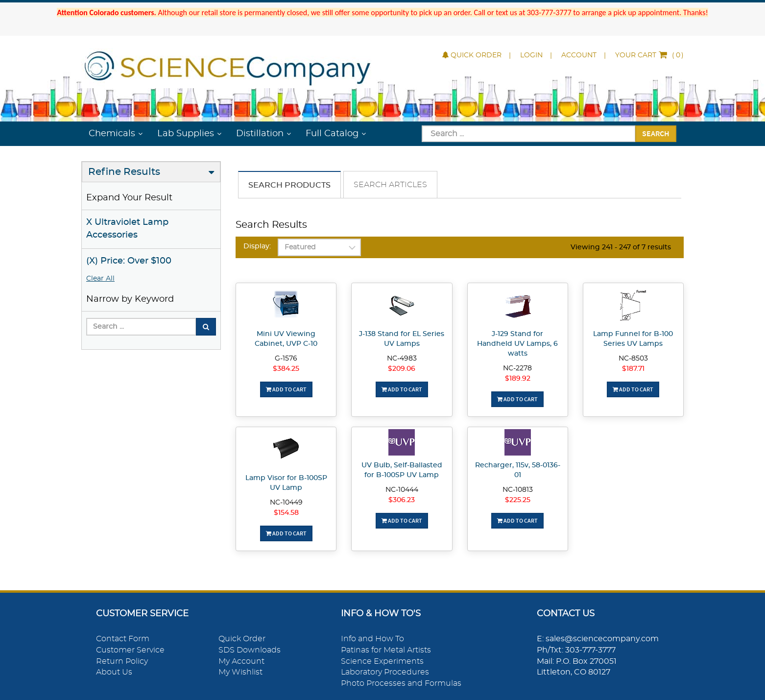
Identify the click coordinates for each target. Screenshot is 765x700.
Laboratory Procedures (385, 672)
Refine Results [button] (124, 172)
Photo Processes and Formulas (401, 683)
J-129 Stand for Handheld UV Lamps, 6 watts (517, 344)
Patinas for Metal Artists (386, 650)
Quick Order (472, 55)
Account (579, 55)
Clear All (100, 279)
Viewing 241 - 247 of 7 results (621, 247)
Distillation (260, 134)
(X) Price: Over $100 (129, 261)
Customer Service (130, 650)
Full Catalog (332, 134)
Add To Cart (286, 389)
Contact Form (123, 639)
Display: (257, 246)
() (649, 55)
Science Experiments (382, 661)
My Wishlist (240, 672)
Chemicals (112, 134)
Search (656, 133)
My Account (241, 661)
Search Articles (390, 185)
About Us (114, 672)
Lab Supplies (186, 134)
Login (531, 55)
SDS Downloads (250, 650)
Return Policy (122, 661)
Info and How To (372, 639)
